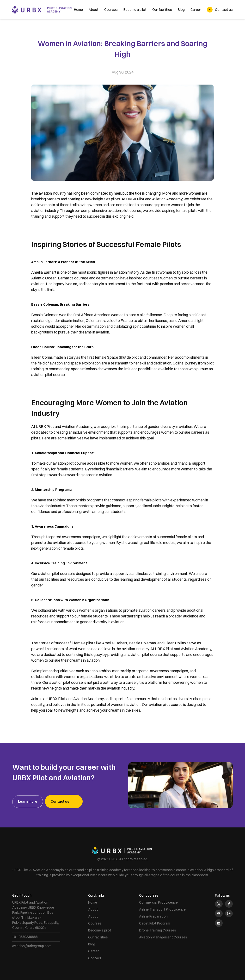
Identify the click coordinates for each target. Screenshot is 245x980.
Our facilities (162, 10)
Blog (181, 10)
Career (196, 10)
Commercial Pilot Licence (158, 902)
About (94, 10)
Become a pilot (135, 10)
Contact (95, 958)
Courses (111, 10)
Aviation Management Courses (163, 937)
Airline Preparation (153, 916)
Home (78, 10)
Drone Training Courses (158, 930)
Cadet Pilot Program (155, 923)
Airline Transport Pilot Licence (162, 909)
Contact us (224, 10)
